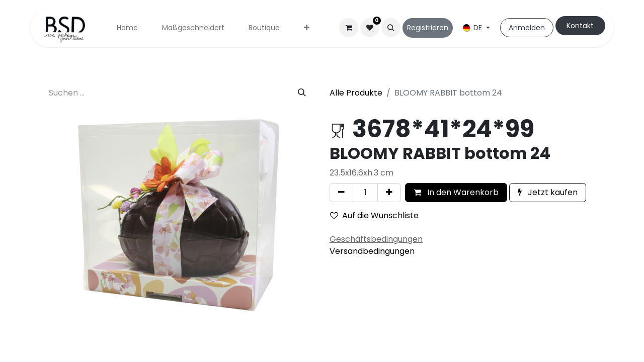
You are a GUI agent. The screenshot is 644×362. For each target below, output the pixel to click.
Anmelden (527, 28)
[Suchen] (302, 93)
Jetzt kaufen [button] (548, 192)
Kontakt (580, 26)
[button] (391, 28)
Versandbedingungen (372, 251)
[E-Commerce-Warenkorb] (349, 28)
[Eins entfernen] (341, 193)
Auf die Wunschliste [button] (374, 215)
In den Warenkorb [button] (456, 192)
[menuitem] (127, 28)
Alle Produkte (356, 93)
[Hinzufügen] (389, 193)
